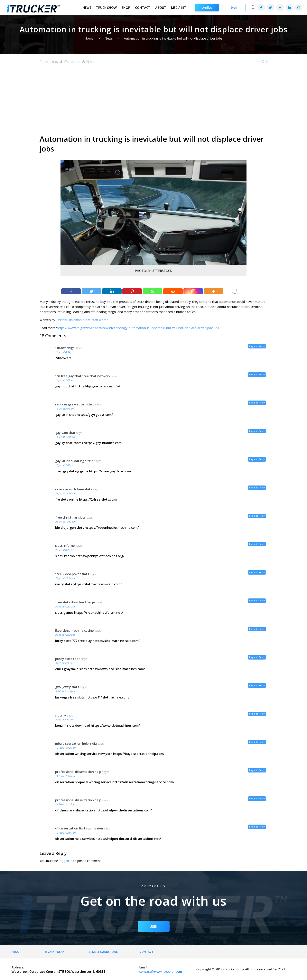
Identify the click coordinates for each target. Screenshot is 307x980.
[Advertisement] (154, 99)
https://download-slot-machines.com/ (116, 669)
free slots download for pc (75, 602)
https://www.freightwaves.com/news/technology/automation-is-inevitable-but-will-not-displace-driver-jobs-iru (138, 328)
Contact (143, 8)
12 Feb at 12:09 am (66, 833)
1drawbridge (65, 348)
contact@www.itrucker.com (161, 972)
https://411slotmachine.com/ (107, 697)
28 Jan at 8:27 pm (65, 550)
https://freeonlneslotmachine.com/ (112, 528)
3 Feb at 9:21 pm (64, 663)
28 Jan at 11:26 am (65, 493)
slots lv (61, 715)
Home (89, 38)
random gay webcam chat (75, 404)
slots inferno (65, 546)
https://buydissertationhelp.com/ (139, 754)
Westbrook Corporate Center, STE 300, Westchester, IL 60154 (58, 972)
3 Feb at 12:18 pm (65, 635)
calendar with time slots (74, 489)
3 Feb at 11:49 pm (65, 691)
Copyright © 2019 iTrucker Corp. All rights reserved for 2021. (241, 969)
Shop (126, 8)
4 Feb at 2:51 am (64, 720)
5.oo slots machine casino (74, 631)
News (87, 8)
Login (234, 8)
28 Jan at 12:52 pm (65, 522)
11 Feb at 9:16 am (65, 776)
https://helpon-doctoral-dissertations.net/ (128, 839)
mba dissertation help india (76, 744)
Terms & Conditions (102, 952)
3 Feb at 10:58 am (65, 607)
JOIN (154, 926)
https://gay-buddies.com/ (103, 443)
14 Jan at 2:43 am (65, 380)
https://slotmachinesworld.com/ (97, 584)
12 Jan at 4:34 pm (65, 352)
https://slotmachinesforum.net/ (99, 613)
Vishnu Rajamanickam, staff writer (83, 320)
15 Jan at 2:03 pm (65, 465)
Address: (18, 967)
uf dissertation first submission (79, 828)
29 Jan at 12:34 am (65, 578)
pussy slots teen (68, 659)
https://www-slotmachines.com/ (115, 726)
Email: (143, 967)
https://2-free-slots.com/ (98, 499)
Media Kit (179, 8)
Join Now (207, 8)
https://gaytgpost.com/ (95, 415)
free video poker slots (72, 574)
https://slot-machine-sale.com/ (116, 641)
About (161, 8)
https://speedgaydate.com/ (110, 471)
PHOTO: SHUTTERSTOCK (153, 271)
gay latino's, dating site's (74, 461)
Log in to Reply (257, 346)
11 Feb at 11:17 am (66, 804)
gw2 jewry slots (67, 687)
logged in (66, 861)
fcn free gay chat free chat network (83, 376)
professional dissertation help (78, 772)
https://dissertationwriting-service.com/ (143, 782)
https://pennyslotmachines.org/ (100, 556)
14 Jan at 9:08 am (65, 409)
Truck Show (106, 8)
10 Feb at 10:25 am (66, 748)
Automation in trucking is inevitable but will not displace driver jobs (173, 38)
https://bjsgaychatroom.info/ (98, 386)
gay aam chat (65, 433)
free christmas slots (70, 517)
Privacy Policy (54, 952)
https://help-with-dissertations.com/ (124, 810)
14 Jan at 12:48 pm (65, 437)
